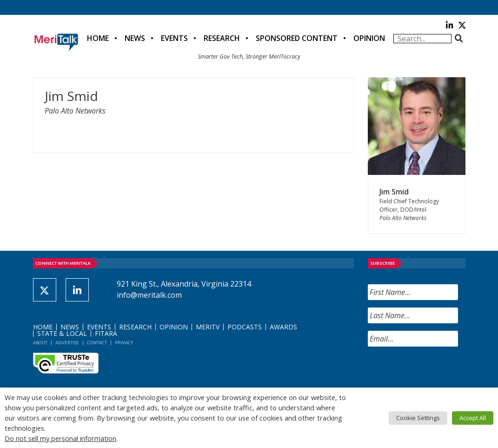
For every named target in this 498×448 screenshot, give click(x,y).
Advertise (67, 343)
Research (222, 38)
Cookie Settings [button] (418, 418)
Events (174, 38)
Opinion (369, 38)
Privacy (124, 343)
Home (98, 38)
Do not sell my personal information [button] (60, 438)
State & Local (62, 333)
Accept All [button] (473, 418)
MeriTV (208, 327)
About (40, 343)
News (135, 38)
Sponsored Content (297, 38)
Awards (283, 327)
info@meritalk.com (149, 295)
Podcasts (245, 327)
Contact (97, 343)
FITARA (106, 333)
